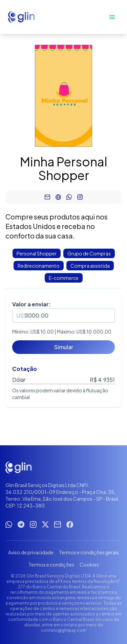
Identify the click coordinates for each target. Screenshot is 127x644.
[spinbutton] (63, 316)
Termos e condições (51, 565)
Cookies (89, 565)
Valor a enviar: (31, 304)
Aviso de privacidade (31, 552)
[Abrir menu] (112, 17)
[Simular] (63, 347)
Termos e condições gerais (89, 552)
